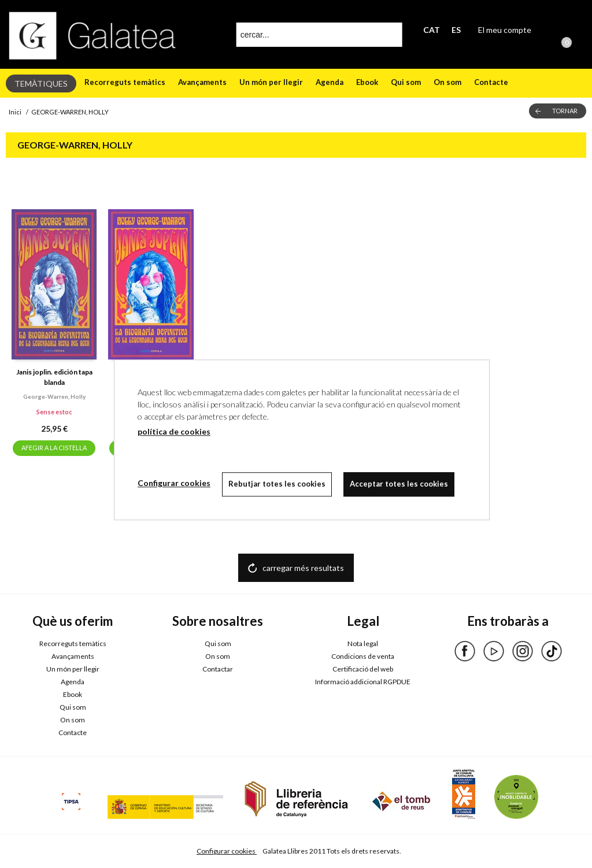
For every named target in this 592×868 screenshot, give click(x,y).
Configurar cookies (227, 851)
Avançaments (202, 82)
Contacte (491, 82)
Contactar (218, 669)
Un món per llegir (271, 82)
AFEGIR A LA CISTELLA (54, 448)
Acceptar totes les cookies (399, 484)
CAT (432, 30)
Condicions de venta (363, 656)
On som (447, 82)
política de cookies (174, 431)
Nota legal (363, 643)
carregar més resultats (303, 568)
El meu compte (505, 30)
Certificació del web (363, 669)
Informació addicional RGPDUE (363, 682)
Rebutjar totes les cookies (277, 484)
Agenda (330, 82)
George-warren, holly (54, 396)
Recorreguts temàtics (125, 82)
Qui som (406, 82)
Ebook (367, 82)
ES (456, 30)
